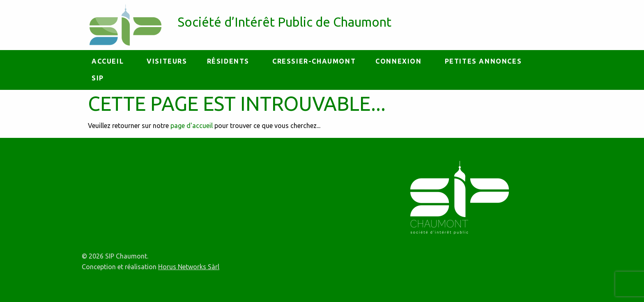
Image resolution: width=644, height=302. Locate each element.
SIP (98, 78)
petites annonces (483, 61)
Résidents (228, 61)
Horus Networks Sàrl (189, 267)
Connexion (398, 61)
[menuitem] (109, 62)
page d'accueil (192, 126)
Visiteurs (167, 61)
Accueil (108, 61)
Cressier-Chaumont (314, 61)
